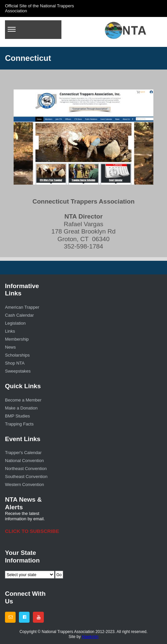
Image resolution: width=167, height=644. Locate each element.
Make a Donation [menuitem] (21, 408)
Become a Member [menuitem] (23, 400)
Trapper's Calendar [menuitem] (23, 453)
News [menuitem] (10, 347)
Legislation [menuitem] (15, 323)
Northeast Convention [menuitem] (26, 469)
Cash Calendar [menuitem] (19, 315)
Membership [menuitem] (17, 339)
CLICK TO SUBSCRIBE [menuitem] (28, 531)
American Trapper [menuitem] (22, 307)
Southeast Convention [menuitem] (26, 477)
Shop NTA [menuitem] (15, 363)
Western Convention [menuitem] (25, 484)
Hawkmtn (90, 637)
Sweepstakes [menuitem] (18, 371)
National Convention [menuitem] (24, 461)
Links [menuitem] (10, 331)
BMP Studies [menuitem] (17, 416)
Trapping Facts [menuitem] (19, 424)
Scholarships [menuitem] (17, 355)
